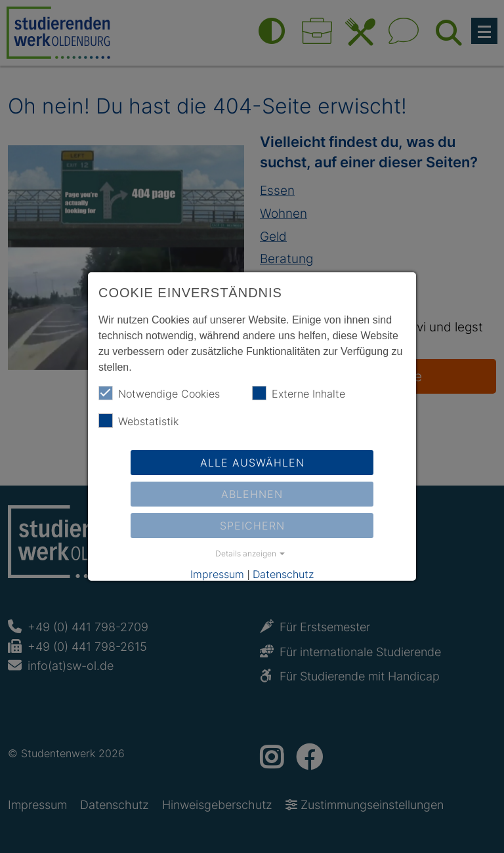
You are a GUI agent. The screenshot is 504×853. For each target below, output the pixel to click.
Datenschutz (283, 574)
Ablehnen (252, 494)
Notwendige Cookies (159, 393)
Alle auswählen (252, 463)
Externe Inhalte (299, 393)
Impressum (217, 574)
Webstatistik (138, 421)
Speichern (252, 526)
